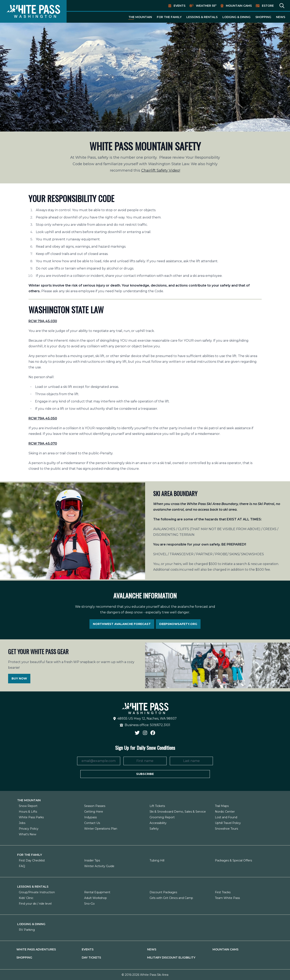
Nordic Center (225, 812)
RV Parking (27, 930)
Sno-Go (89, 904)
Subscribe (145, 774)
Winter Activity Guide (99, 866)
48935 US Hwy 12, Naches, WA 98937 (145, 718)
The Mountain (140, 17)
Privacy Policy (29, 829)
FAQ (22, 866)
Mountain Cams (239, 6)
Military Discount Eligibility (171, 958)
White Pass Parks (31, 817)
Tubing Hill (157, 860)
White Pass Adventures (36, 949)
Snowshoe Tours (226, 829)
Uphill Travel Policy (228, 823)
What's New (28, 834)
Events (180, 6)
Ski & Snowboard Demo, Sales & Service (178, 812)
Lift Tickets (157, 806)
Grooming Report (162, 817)
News (281, 17)
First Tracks (223, 892)
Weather (206, 6)
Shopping (263, 17)
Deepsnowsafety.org (178, 624)
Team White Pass (227, 898)
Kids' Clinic (26, 898)
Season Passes (95, 806)
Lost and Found (226, 817)
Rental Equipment (97, 892)
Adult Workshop (96, 898)
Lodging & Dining (236, 17)
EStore (268, 6)
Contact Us (92, 823)
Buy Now (19, 678)
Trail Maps (222, 806)
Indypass (90, 817)
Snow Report (28, 806)
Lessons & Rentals (202, 17)
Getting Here (94, 812)
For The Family (169, 17)
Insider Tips (92, 860)
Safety (154, 829)
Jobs (22, 823)
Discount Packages (163, 892)
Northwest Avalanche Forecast (122, 624)
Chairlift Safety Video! (161, 170)
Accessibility (158, 823)
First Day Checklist (32, 860)
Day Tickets (91, 958)
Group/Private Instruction (37, 892)
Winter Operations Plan (101, 829)
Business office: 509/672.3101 (145, 725)
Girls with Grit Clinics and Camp (171, 898)
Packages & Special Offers (233, 860)
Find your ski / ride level (35, 904)
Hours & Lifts (28, 812)
